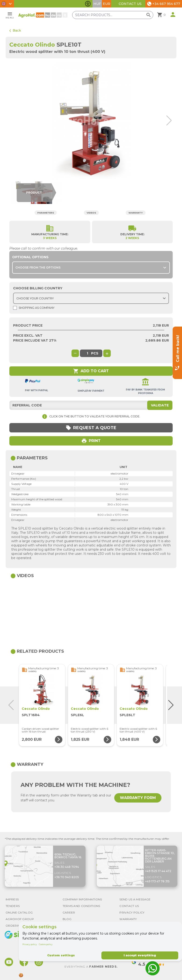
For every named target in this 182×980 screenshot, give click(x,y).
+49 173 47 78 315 (157, 881)
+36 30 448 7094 (67, 867)
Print (91, 441)
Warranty (137, 212)
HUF (97, 4)
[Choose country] (91, 298)
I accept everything (140, 955)
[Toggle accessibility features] (88, 4)
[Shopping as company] (15, 308)
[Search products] (116, 15)
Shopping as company (34, 308)
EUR (107, 4)
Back (15, 30)
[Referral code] (91, 405)
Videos (92, 212)
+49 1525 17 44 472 (158, 871)
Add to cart (91, 371)
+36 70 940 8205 (67, 877)
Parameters (44, 212)
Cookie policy (46, 944)
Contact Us (130, 4)
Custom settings (61, 955)
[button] (168, 121)
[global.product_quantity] (87, 353)
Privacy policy (30, 944)
